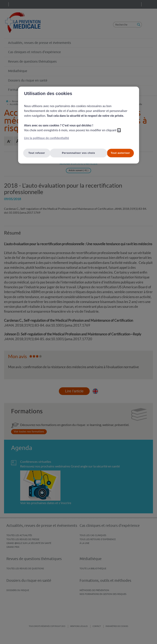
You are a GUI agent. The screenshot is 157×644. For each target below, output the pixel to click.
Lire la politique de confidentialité (47, 138)
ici (119, 130)
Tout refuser (37, 153)
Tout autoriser (120, 153)
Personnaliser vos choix (78, 153)
